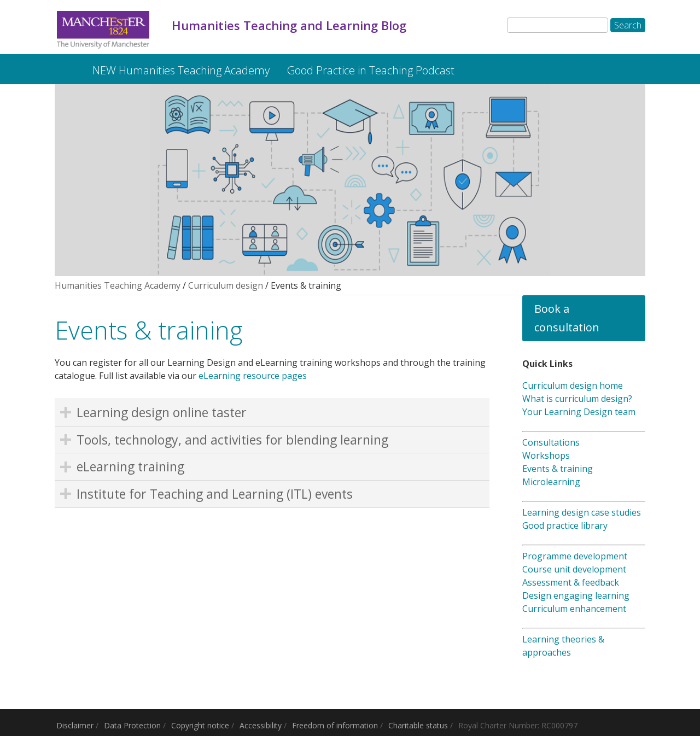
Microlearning (551, 482)
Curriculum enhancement (574, 609)
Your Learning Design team (579, 412)
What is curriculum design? (577, 399)
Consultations (551, 442)
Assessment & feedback (571, 582)
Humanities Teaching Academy (118, 285)
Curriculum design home (573, 385)
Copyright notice (200, 725)
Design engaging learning (576, 595)
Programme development (575, 556)
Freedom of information (335, 725)
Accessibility (261, 725)
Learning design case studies (582, 512)
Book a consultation (567, 318)
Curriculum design (226, 285)
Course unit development (574, 569)
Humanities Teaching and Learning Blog (64, 65)
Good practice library (565, 525)
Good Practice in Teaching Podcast (371, 70)
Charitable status (418, 725)
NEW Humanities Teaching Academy (181, 70)
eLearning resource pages (253, 376)
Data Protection (132, 725)
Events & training (558, 469)
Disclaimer (75, 725)
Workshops (546, 455)
